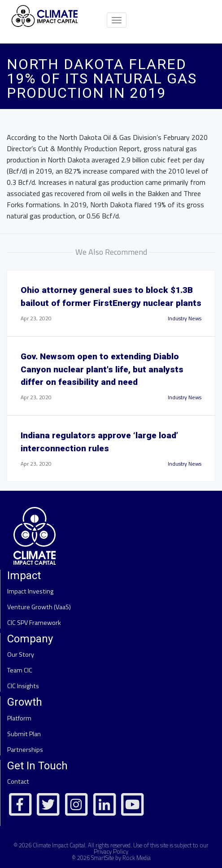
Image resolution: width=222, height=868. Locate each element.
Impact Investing (30, 591)
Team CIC (20, 670)
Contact (18, 781)
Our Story (21, 654)
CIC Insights (23, 686)
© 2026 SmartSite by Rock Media (111, 858)
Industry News (185, 318)
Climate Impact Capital (59, 845)
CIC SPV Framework (34, 623)
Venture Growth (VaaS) (39, 607)
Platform (19, 718)
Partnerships (25, 750)
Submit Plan (24, 734)
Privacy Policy (111, 851)
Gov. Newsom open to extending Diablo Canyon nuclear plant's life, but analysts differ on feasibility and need (102, 369)
